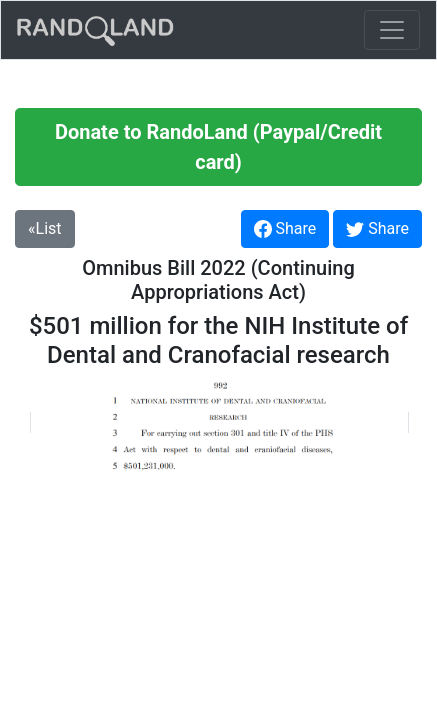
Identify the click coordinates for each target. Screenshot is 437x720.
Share (285, 229)
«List (45, 228)
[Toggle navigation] (392, 30)
